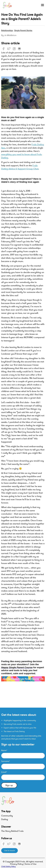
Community (7, 816)
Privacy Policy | (17, 864)
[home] (9, 5)
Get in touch (10, 851)
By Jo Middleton (9, 35)
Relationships (7, 30)
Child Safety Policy (8, 866)
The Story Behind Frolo (12, 831)
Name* (4, 750)
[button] (41, 5)
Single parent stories (23, 30)
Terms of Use (31, 864)
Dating (5, 819)
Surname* (6, 761)
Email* (4, 772)
